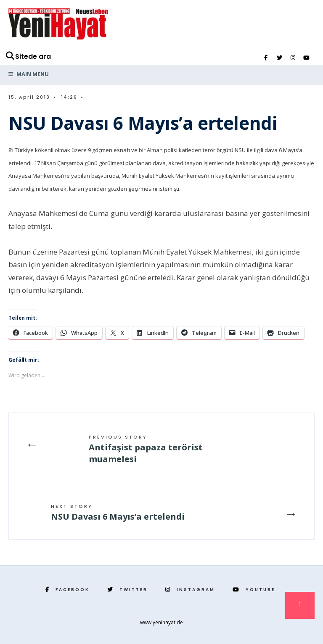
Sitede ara (28, 57)
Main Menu (29, 74)
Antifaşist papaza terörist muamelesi (146, 449)
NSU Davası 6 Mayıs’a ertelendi (118, 513)
